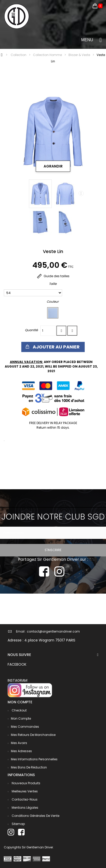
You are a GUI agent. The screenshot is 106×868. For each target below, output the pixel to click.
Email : (21, 631)
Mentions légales (25, 808)
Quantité (31, 330)
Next (81, 193)
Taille (53, 284)
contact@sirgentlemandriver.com (53, 631)
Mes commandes (25, 727)
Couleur (53, 302)
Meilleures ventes (24, 791)
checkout (19, 710)
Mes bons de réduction (29, 767)
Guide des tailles (53, 276)
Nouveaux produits (26, 783)
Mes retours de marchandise (33, 735)
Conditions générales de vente (35, 816)
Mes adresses (21, 751)
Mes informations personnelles (34, 759)
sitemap (18, 824)
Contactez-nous (24, 799)
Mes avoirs (19, 743)
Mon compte (21, 718)
